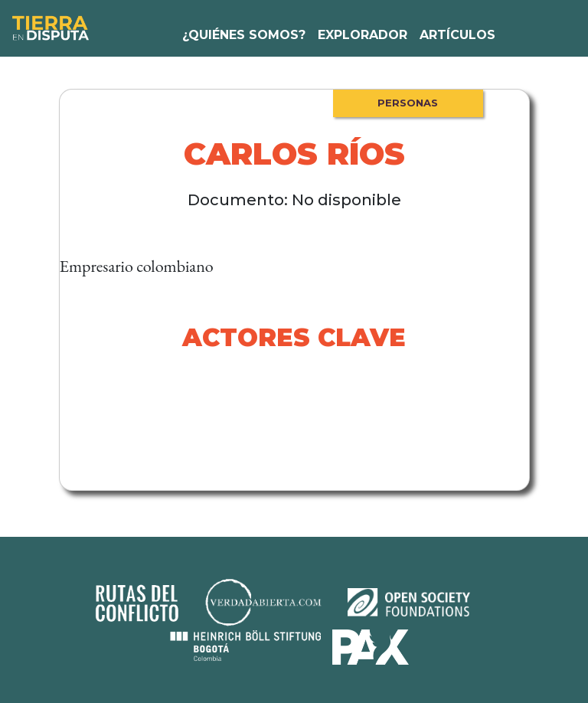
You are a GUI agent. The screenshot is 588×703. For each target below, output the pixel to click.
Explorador (363, 35)
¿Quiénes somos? (244, 35)
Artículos (457, 35)
